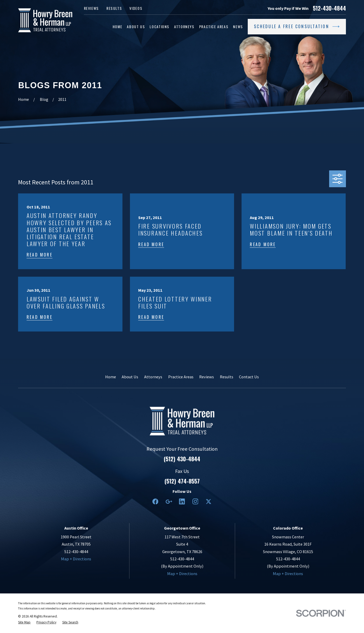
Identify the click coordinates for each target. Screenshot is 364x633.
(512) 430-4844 (182, 459)
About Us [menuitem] (136, 27)
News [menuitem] (238, 27)
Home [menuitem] (117, 27)
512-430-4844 (329, 8)
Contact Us (249, 377)
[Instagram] (195, 502)
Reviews (91, 8)
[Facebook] (155, 502)
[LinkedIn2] (182, 502)
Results (114, 8)
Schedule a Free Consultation (297, 27)
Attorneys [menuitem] (184, 27)
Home (111, 377)
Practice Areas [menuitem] (214, 27)
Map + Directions (76, 559)
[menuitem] (24, 622)
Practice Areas (181, 377)
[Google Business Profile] (169, 502)
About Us (130, 377)
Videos (136, 8)
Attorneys (153, 377)
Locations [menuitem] (160, 27)
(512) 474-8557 (182, 481)
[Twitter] (209, 502)
